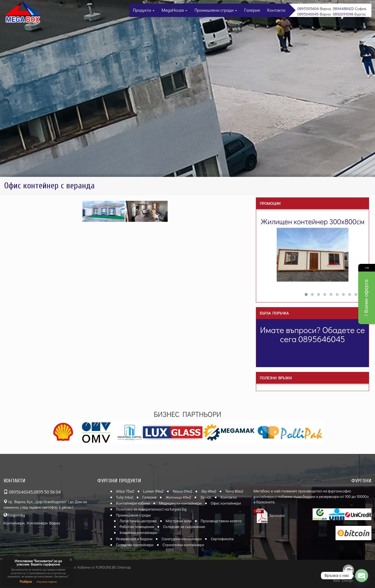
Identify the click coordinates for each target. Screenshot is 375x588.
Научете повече (47, 582)
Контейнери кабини (133, 503)
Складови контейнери (135, 545)
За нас (206, 497)
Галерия (252, 10)
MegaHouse (175, 10)
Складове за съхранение (184, 526)
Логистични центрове (138, 521)
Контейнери (14, 523)
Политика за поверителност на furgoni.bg (151, 509)
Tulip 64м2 (125, 497)
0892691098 (343, 14)
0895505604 (308, 8)
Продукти (144, 10)
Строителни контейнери (183, 545)
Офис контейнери (226, 503)
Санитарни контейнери (182, 539)
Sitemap (124, 567)
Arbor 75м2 (125, 491)
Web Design (343, 580)
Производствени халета (221, 521)
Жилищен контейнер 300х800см (313, 221)
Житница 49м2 (178, 497)
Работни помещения (137, 526)
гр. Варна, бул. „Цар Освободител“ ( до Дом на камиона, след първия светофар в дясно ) (45, 504)
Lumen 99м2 (153, 491)
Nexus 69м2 (182, 491)
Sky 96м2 (209, 491)
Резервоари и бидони (134, 539)
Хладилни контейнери (138, 532)
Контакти (276, 10)
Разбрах (26, 581)
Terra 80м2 (234, 491)
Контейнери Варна (43, 523)
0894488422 (343, 8)
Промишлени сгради (216, 10)
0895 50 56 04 (47, 492)
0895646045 (308, 14)
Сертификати (222, 539)
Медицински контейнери (180, 503)
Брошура (269, 515)
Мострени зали (179, 521)
